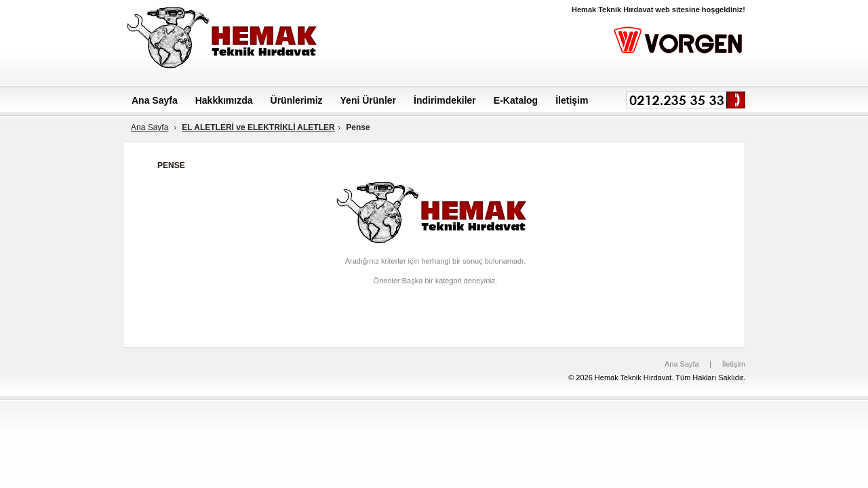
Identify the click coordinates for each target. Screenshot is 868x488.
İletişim (734, 364)
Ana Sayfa (150, 127)
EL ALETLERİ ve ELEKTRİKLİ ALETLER (258, 127)
